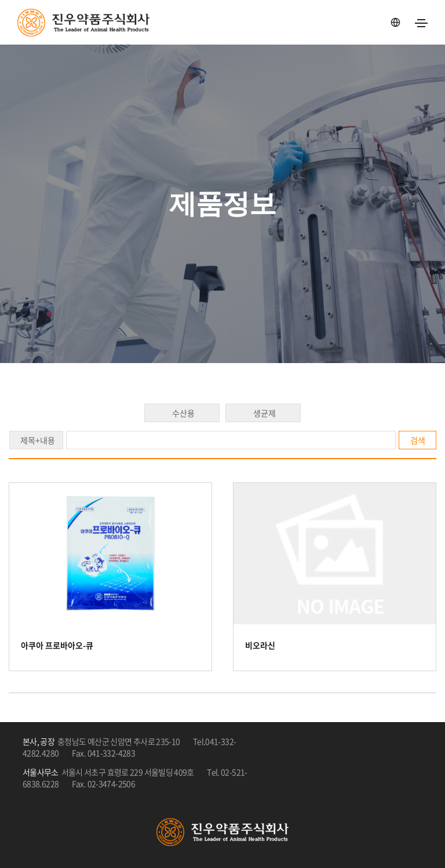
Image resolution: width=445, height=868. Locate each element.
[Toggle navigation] (421, 23)
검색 (418, 440)
